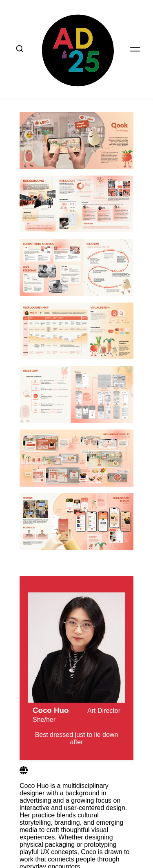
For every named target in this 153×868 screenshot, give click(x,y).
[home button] (76, 47)
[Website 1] (24, 765)
